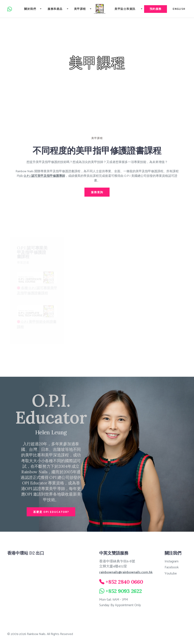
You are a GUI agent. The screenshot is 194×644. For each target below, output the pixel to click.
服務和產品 (54, 9)
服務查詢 (97, 192)
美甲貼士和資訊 (124, 9)
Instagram (172, 561)
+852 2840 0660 (124, 582)
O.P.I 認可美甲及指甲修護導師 (44, 176)
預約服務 (155, 9)
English (179, 9)
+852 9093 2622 (124, 591)
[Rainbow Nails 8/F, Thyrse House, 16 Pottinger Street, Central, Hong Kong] (43, 588)
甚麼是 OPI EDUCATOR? (51, 512)
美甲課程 (79, 9)
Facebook (172, 567)
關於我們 (30, 9)
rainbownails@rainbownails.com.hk (126, 572)
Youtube (171, 573)
